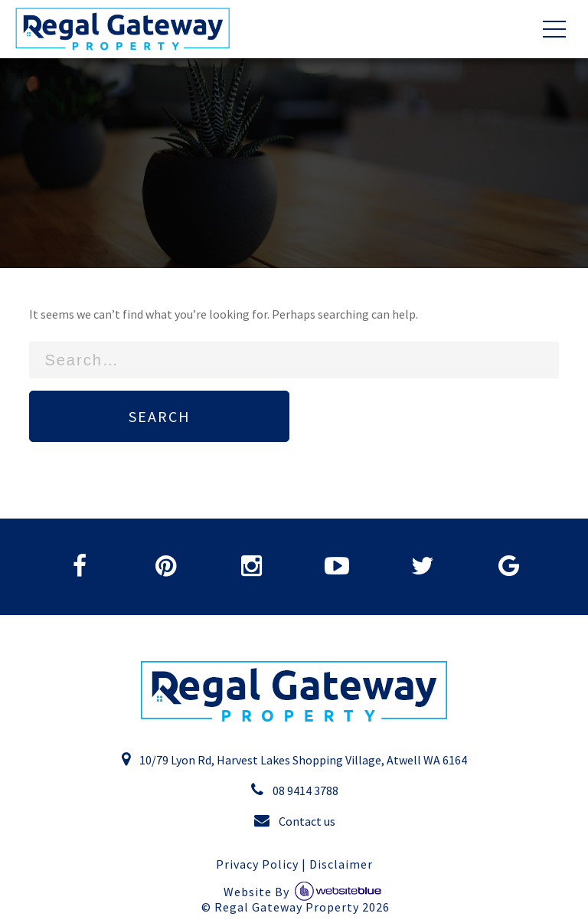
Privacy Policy (257, 864)
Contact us (294, 820)
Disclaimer (341, 864)
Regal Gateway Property (302, 907)
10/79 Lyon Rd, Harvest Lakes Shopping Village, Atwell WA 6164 (294, 759)
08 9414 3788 (294, 790)
